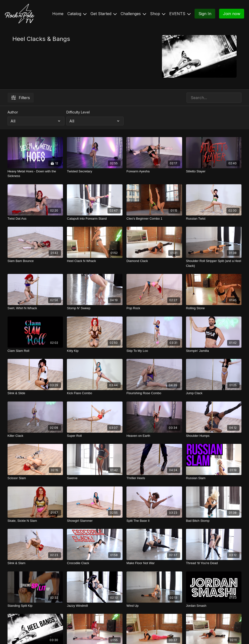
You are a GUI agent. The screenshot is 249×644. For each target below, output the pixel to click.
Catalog (77, 14)
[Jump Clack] (214, 393)
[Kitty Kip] (95, 351)
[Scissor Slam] (35, 478)
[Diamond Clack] (154, 261)
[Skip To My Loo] (154, 351)
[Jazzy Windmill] (95, 606)
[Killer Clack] (35, 436)
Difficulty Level (78, 112)
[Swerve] (95, 478)
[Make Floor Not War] (154, 563)
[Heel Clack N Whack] (95, 261)
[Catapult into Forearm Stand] (95, 219)
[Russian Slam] (214, 478)
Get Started (104, 14)
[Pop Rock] (154, 308)
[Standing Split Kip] (35, 606)
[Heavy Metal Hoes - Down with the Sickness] (35, 174)
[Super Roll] (95, 436)
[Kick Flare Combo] (95, 393)
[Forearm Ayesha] (154, 171)
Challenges (133, 14)
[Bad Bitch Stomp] (214, 521)
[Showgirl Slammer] (95, 521)
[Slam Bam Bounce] (35, 261)
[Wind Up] (154, 606)
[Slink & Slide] (35, 393)
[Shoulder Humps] (214, 436)
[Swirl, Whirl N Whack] (35, 308)
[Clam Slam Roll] (35, 351)
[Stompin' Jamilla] (214, 351)
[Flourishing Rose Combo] (154, 393)
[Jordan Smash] (214, 606)
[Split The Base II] (154, 521)
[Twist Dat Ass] (35, 219)
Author (13, 112)
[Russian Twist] (214, 219)
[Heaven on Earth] (154, 436)
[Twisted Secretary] (95, 171)
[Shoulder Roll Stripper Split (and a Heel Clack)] (214, 263)
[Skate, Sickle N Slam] (35, 521)
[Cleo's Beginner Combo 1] (154, 219)
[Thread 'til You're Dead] (214, 563)
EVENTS (180, 14)
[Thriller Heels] (154, 478)
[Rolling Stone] (214, 308)
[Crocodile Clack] (95, 563)
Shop (158, 14)
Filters (21, 98)
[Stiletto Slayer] (214, 171)
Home (58, 14)
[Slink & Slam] (35, 563)
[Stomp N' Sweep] (95, 308)
